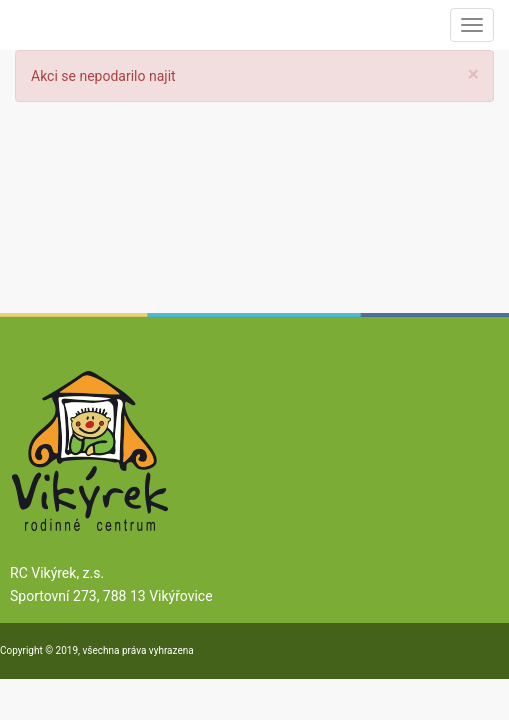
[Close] (473, 74)
